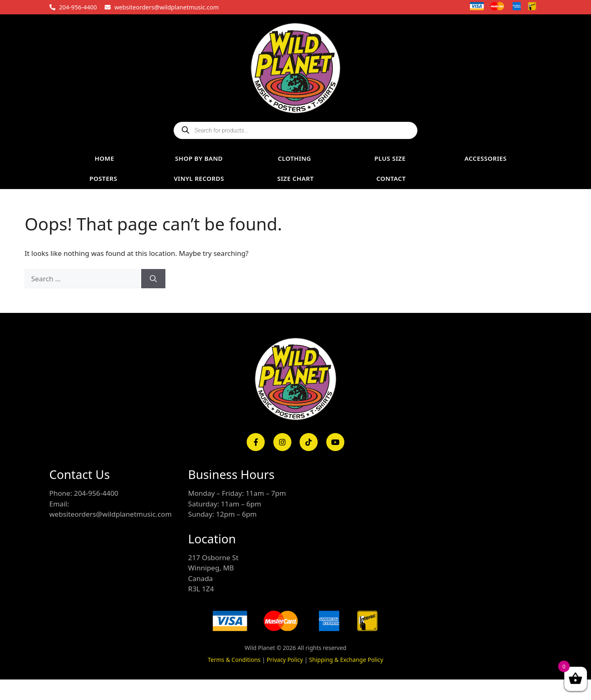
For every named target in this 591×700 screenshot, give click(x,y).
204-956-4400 (78, 7)
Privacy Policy (285, 660)
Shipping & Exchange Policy (346, 660)
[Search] (153, 279)
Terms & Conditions (234, 660)
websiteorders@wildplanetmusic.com (167, 7)
